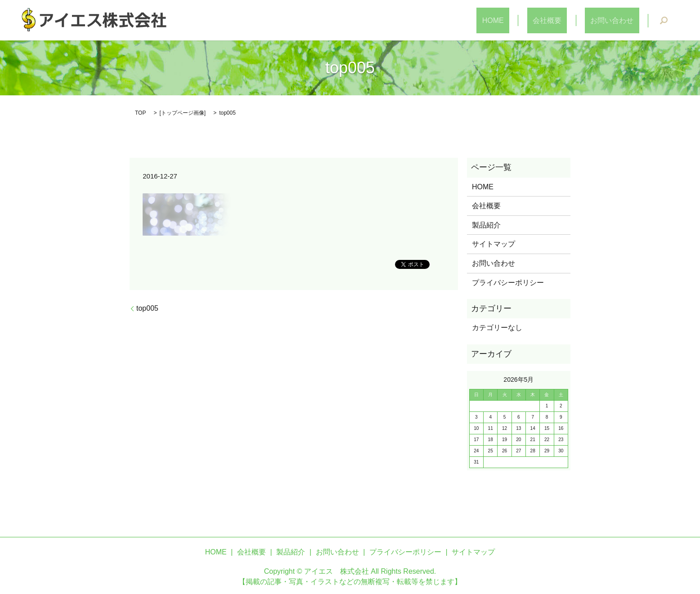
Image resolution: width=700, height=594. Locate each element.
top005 (147, 308)
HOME (521, 20)
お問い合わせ (618, 20)
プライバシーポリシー (508, 283)
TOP (140, 113)
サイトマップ (494, 244)
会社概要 (564, 20)
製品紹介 (486, 225)
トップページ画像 (183, 113)
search (664, 21)
